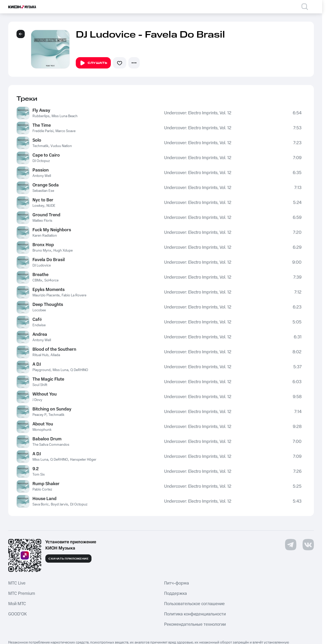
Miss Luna (60, 370)
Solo (37, 140)
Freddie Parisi (43, 131)
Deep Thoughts (48, 305)
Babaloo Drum (47, 439)
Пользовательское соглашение (194, 604)
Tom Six (39, 475)
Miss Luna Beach (65, 116)
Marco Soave (65, 131)
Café (37, 320)
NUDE (51, 206)
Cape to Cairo (46, 155)
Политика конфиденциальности (195, 614)
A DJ (37, 364)
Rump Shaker (46, 484)
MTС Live (17, 583)
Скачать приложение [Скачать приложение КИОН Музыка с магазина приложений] (68, 559)
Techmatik (40, 146)
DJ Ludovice (42, 265)
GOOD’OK (18, 614)
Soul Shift (40, 385)
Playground (41, 370)
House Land (44, 499)
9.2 (36, 469)
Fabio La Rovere (74, 295)
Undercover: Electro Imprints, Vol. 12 (198, 113)
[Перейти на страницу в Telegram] (291, 545)
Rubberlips (41, 116)
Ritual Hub (40, 355)
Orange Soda (46, 185)
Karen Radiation (45, 236)
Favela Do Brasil (49, 260)
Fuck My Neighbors (52, 230)
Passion (41, 170)
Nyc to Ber (43, 200)
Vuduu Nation (61, 146)
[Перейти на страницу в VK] (308, 545)
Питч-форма (177, 583)
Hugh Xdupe (63, 251)
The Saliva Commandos (51, 445)
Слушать (93, 63)
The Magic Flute (48, 379)
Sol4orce (51, 280)
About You (43, 424)
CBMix (37, 280)
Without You (45, 394)
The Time (42, 125)
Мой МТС (17, 604)
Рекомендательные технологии (195, 624)
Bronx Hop (43, 245)
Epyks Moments (49, 290)
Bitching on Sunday (52, 409)
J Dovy (37, 400)
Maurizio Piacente (46, 295)
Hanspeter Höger (83, 460)
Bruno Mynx (42, 251)
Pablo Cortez (42, 490)
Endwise (39, 325)
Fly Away (41, 110)
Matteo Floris (42, 221)
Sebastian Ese (43, 191)
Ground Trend (46, 215)
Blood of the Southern (54, 349)
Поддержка (175, 594)
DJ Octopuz (41, 161)
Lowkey (38, 206)
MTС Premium (22, 594)
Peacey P (39, 415)
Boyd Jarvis (59, 504)
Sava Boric (41, 504)
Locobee (39, 310)
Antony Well (42, 176)
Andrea (40, 334)
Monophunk (42, 430)
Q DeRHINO (79, 370)
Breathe (40, 275)
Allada (55, 355)
